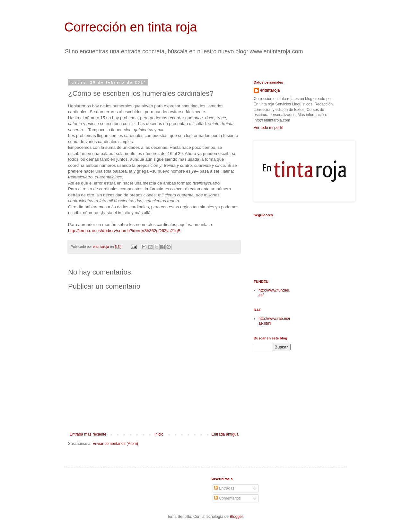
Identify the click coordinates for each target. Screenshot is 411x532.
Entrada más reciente (88, 434)
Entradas (224, 488)
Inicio (159, 434)
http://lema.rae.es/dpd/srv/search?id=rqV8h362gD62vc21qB (124, 231)
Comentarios (227, 498)
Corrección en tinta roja (131, 27)
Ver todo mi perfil (268, 128)
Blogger (236, 517)
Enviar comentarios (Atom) (115, 444)
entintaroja (270, 90)
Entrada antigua (225, 434)
